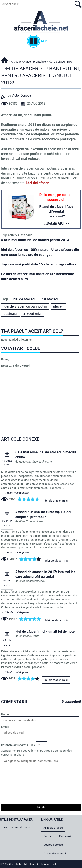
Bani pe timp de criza (17, 828)
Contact (48, 836)
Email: (5, 727)
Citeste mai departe (17, 493)
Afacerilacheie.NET (5, 60)
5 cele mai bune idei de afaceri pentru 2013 (35, 240)
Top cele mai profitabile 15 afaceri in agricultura (39, 264)
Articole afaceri (53, 828)
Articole (16, 62)
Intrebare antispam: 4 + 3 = (18, 745)
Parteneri (65, 836)
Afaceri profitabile (35, 62)
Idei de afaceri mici (56, 501)
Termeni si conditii (55, 853)
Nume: (5, 714)
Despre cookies (53, 845)
